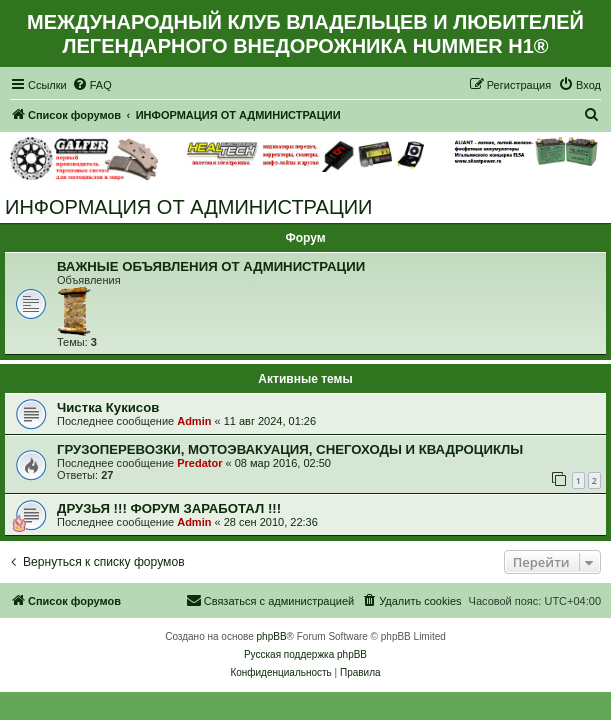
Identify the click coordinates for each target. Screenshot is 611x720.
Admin (194, 421)
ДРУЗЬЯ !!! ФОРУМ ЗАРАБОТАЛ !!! (169, 508)
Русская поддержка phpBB (305, 654)
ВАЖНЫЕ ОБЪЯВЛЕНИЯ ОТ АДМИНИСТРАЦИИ (211, 266)
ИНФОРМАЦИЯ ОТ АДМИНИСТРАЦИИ (188, 207)
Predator (199, 463)
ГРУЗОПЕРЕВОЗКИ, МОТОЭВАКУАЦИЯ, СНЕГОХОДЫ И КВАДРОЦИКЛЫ (290, 449)
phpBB (272, 636)
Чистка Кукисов (108, 407)
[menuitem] (92, 85)
